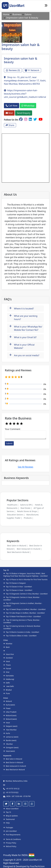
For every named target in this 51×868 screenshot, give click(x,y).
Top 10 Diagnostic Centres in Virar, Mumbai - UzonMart (25, 594)
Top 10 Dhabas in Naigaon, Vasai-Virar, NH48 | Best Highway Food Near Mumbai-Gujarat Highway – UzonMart (26, 575)
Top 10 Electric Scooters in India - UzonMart (21, 632)
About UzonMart (11, 809)
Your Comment (13, 429)
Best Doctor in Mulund (13, 762)
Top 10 (7, 812)
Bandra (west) (10, 740)
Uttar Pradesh (10, 712)
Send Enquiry (24, 113)
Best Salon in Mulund (13, 759)
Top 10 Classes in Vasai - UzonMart (18, 590)
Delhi (7, 683)
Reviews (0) (13, 70)
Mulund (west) (10, 719)
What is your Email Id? (23, 337)
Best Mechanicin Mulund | (19, 552)
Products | (29, 518)
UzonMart (34, 860)
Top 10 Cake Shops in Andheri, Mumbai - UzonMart (24, 613)
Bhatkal (7, 690)
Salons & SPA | (27, 505)
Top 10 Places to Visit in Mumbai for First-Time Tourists (25, 580)
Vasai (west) (9, 751)
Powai (7, 708)
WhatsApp (28, 106)
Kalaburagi (9, 679)
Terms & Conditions (12, 839)
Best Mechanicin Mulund (14, 770)
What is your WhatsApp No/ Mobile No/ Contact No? (26, 328)
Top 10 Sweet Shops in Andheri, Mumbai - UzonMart (24, 609)
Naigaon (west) (10, 726)
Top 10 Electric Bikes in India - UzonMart (20, 636)
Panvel (7, 669)
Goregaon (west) (11, 748)
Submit (9, 443)
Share (10, 125)
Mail (9, 113)
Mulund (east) (10, 716)
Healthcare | (13, 505)
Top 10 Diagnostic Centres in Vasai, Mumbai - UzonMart (22, 599)
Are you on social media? (24, 355)
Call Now (12, 106)
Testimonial (9, 819)
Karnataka (8, 676)
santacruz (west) (11, 737)
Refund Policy (10, 846)
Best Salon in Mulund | (17, 546)
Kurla (7, 733)
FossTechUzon (37, 866)
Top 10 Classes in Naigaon (14, 583)
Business (17, 14)
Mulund (8, 701)
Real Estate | (26, 508)
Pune (7, 693)
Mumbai (8, 644)
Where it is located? (21, 308)
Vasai (7, 661)
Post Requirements (12, 835)
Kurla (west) (9, 705)
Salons (28, 14)
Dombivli (8, 658)
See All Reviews (26, 467)
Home (6, 14)
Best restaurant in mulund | (29, 549)
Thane (7, 665)
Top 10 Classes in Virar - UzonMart (18, 587)
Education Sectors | (16, 515)
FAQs (7, 823)
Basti (6, 647)
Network (32, 70)
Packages (8, 828)
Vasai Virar (9, 654)
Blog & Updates (11, 816)
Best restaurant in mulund (15, 766)
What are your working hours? (23, 317)
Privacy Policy (10, 843)
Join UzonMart (10, 831)
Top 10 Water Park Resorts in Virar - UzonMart (22, 616)
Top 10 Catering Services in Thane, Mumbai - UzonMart (22, 621)
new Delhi (9, 686)
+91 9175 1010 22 (13, 789)
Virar (6, 672)
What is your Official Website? (22, 346)
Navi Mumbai (10, 730)
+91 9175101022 (12, 792)
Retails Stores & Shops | (28, 511)
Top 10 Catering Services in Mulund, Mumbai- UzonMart (22, 627)
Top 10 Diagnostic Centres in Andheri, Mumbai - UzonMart (23, 605)
